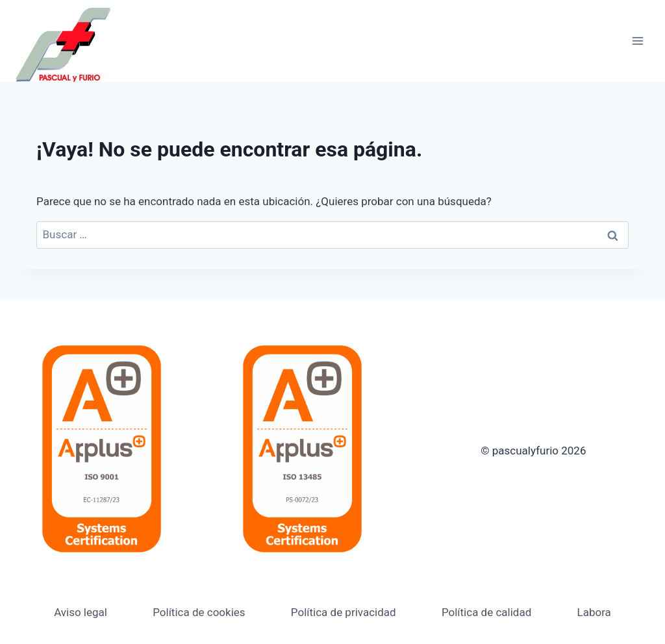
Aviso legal (81, 612)
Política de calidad (486, 612)
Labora (594, 612)
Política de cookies (199, 612)
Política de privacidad (344, 612)
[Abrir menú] (637, 41)
